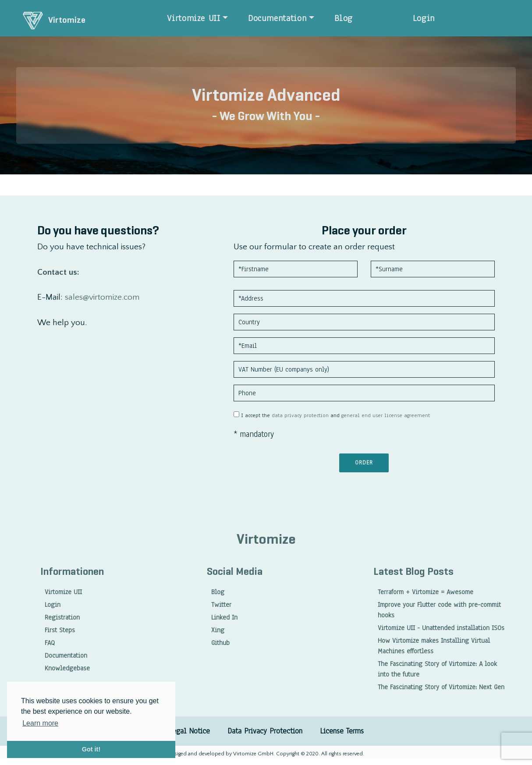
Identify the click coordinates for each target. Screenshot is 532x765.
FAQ (50, 643)
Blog (344, 18)
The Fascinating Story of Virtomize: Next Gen (441, 687)
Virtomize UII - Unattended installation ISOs (441, 628)
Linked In (224, 617)
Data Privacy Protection (265, 731)
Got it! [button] (91, 749)
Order (364, 463)
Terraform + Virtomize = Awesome (426, 592)
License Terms (342, 731)
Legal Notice (189, 731)
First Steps (60, 630)
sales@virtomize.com (102, 297)
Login (424, 18)
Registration (62, 617)
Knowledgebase (67, 668)
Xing (218, 630)
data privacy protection (300, 415)
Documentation (277, 18)
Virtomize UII (193, 18)
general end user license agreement (386, 415)
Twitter (221, 605)
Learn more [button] (40, 723)
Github (220, 643)
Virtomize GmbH (253, 754)
